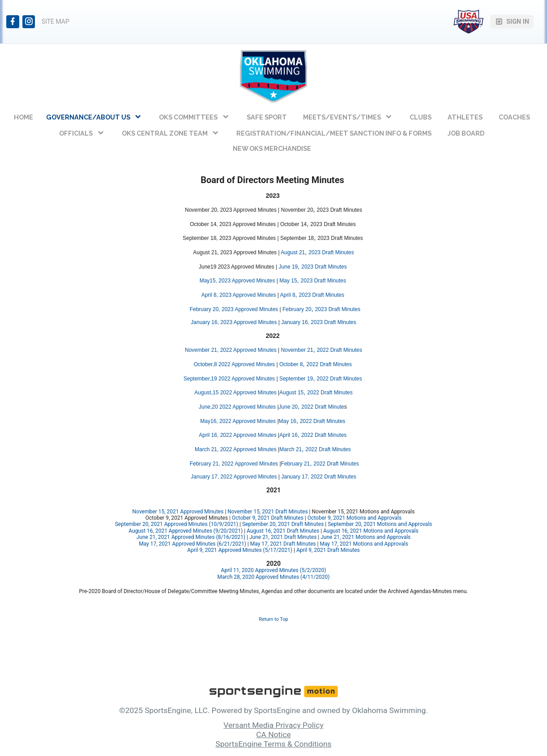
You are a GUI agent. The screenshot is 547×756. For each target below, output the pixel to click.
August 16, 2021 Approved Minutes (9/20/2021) (186, 531)
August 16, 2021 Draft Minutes (283, 531)
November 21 (297, 350)
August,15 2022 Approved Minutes (235, 393)
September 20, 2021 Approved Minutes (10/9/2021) (177, 524)
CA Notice (273, 735)
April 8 (288, 295)
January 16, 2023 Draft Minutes (319, 322)
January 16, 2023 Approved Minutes (234, 322)
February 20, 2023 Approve (222, 309)
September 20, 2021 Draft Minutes (283, 524)
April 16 (288, 435)
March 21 (291, 449)
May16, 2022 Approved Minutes (239, 421)
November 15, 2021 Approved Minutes (178, 512)
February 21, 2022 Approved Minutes (234, 464)
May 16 (288, 421)
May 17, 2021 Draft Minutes (283, 544)
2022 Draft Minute (323, 407)
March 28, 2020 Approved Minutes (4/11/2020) (274, 577)
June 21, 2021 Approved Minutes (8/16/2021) (191, 537)
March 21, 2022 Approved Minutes (236, 449)
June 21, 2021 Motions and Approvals (365, 537)
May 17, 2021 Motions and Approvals (364, 544)
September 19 (296, 379)
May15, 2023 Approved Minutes (237, 281)
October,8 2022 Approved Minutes (234, 364)
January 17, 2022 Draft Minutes (318, 477)
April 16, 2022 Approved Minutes (238, 435)
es (275, 309)
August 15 (291, 393)
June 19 (288, 267)
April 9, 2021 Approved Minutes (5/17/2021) (240, 550)
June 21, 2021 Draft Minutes (283, 537)
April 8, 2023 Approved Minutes (239, 295)
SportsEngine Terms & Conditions (273, 744)
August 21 (293, 252)
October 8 (291, 364)
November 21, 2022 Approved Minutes (231, 350)
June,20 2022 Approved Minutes (237, 407)
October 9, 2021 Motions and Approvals (355, 518)
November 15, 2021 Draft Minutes (267, 512)
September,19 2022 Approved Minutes (229, 379)
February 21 (296, 464)
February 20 (297, 309)
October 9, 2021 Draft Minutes (268, 518)
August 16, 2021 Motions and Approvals (371, 531)
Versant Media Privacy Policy (273, 725)
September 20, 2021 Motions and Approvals (380, 524)
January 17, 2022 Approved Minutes (234, 477)
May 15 (288, 281)
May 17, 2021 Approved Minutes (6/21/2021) (192, 544)
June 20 (288, 407)
